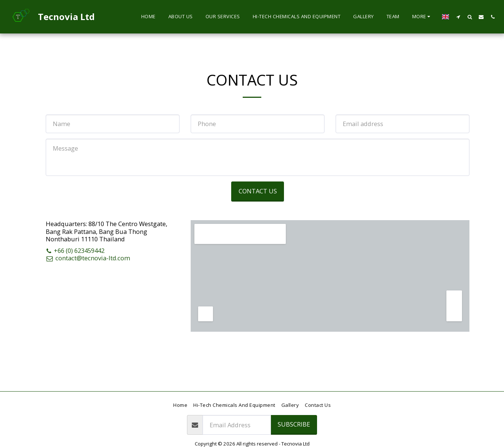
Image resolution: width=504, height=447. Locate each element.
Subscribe (294, 424)
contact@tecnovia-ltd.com (88, 258)
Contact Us (258, 191)
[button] (458, 17)
